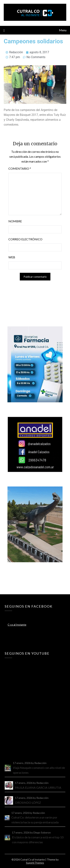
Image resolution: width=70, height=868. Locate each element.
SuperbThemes (35, 863)
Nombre (15, 221)
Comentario (20, 168)
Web (12, 257)
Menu (63, 30)
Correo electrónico (25, 239)
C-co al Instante (17, 625)
